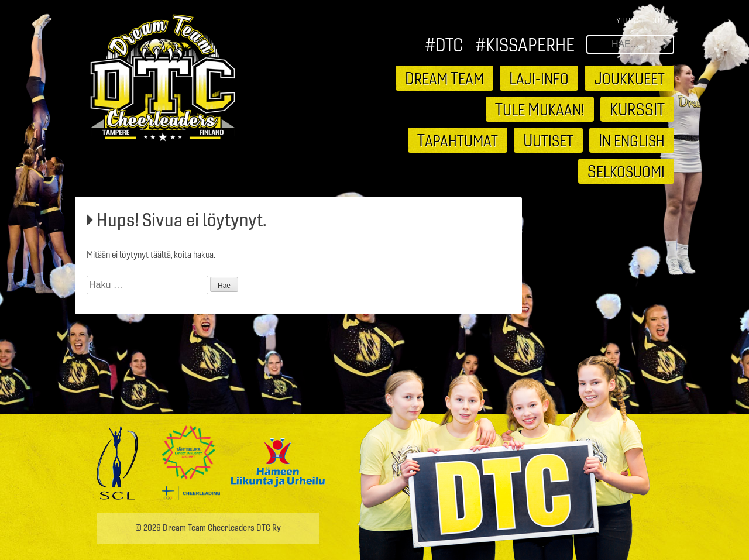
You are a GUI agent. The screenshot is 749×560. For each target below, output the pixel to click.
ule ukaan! (540, 109)
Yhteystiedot (640, 20)
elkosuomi (626, 171)
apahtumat (458, 140)
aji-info (539, 78)
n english (632, 140)
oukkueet (629, 78)
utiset (548, 140)
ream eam (444, 78)
